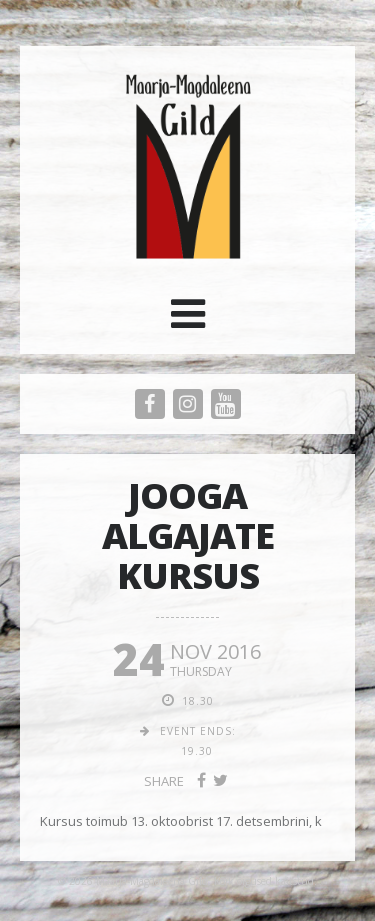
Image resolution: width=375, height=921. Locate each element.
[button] (188, 321)
